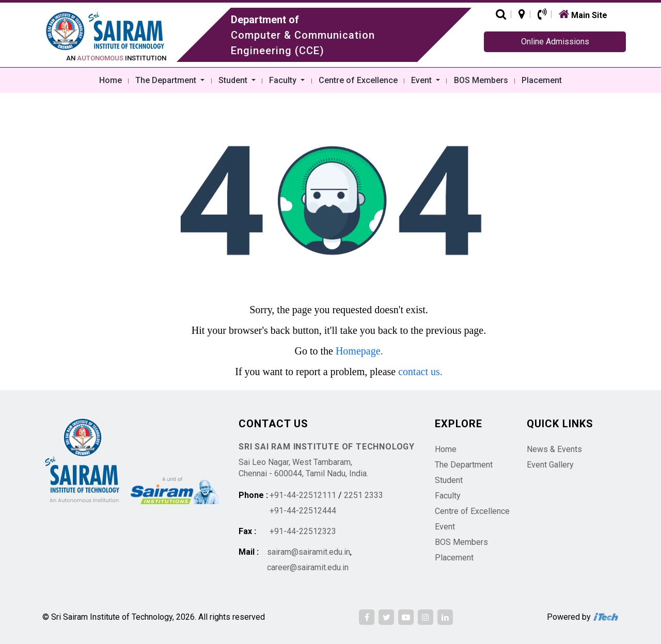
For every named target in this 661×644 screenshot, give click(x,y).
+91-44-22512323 (303, 531)
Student (234, 80)
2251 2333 (364, 495)
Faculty (284, 80)
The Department (167, 80)
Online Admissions (555, 42)
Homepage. (359, 351)
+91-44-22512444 (303, 511)
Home (111, 80)
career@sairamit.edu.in (308, 567)
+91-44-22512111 (303, 495)
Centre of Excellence (358, 80)
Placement (542, 80)
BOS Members (481, 80)
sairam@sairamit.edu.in (309, 552)
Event (422, 80)
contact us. (420, 372)
